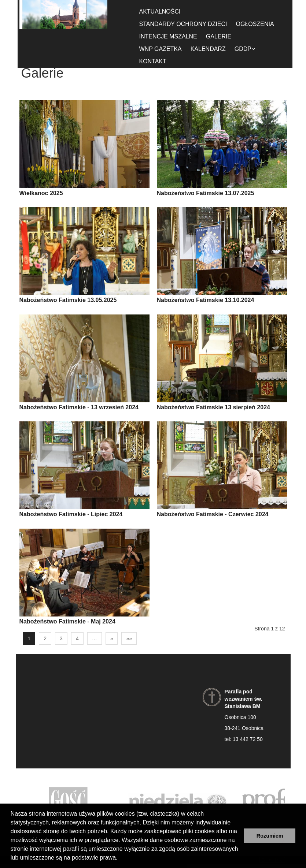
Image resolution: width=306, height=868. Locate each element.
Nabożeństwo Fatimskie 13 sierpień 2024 (213, 407)
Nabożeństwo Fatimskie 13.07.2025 (206, 193)
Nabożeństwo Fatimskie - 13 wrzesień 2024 (79, 407)
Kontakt (153, 61)
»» (129, 638)
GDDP (245, 49)
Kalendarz (208, 49)
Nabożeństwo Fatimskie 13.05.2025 (68, 300)
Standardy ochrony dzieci (183, 24)
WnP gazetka (161, 49)
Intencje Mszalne (168, 36)
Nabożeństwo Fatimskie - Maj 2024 (67, 621)
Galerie (219, 36)
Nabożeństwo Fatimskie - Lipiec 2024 (71, 514)
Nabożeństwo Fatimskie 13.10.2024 (206, 300)
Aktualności (160, 12)
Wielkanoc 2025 (41, 193)
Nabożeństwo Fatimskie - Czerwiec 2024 (213, 514)
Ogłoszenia (255, 24)
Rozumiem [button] (270, 836)
